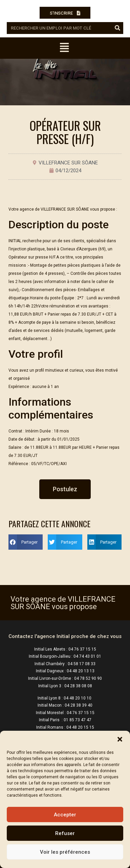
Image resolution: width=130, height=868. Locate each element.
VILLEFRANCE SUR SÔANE (68, 163)
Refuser (65, 833)
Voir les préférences (65, 852)
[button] (120, 739)
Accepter (65, 815)
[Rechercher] (117, 28)
